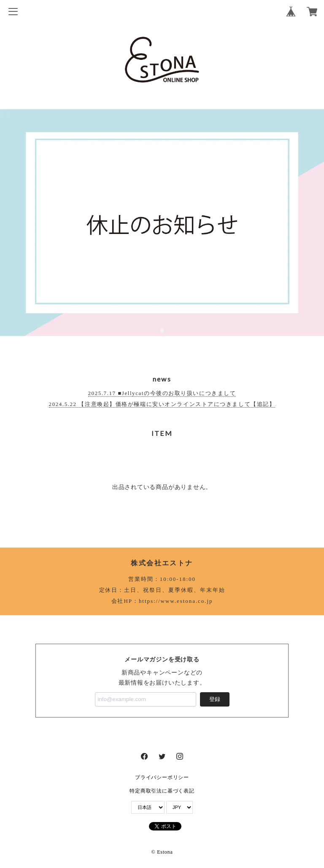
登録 (215, 699)
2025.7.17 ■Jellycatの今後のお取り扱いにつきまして (162, 393)
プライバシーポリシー (162, 777)
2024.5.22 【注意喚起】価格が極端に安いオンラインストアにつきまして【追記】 (162, 404)
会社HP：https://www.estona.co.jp (162, 601)
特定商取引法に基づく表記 (162, 791)
